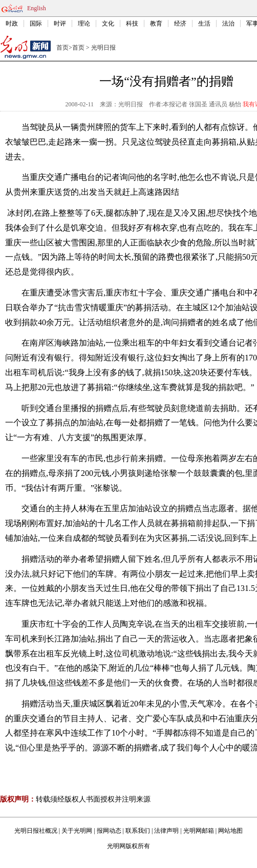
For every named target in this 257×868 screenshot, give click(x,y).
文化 (108, 24)
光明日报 (103, 48)
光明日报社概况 (36, 831)
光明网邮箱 (199, 831)
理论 (84, 24)
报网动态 (109, 831)
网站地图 (230, 831)
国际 (36, 24)
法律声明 (166, 831)
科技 (132, 24)
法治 (228, 24)
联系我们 (138, 831)
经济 (180, 24)
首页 (62, 48)
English (37, 8)
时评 (60, 24)
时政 (12, 24)
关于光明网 (77, 831)
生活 (204, 24)
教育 (156, 24)
